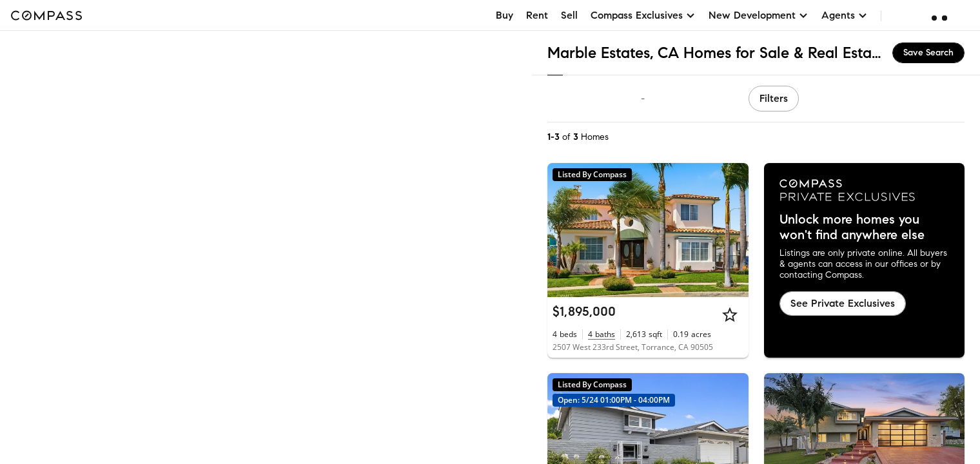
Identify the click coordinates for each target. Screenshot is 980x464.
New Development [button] (759, 15)
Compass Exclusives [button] (643, 15)
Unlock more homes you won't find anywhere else (852, 227)
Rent (537, 15)
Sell (569, 15)
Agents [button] (845, 15)
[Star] (730, 314)
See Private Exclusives (843, 303)
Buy (505, 15)
